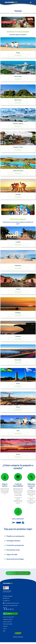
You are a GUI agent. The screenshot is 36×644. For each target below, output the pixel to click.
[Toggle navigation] (31, 2)
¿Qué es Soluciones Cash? (9, 617)
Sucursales (5, 626)
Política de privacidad (8, 624)
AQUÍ (21, 495)
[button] (3, 22)
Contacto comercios (7, 622)
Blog (4, 631)
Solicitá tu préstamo (18, 637)
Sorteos (5, 629)
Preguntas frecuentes (8, 619)
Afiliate (10, 614)
